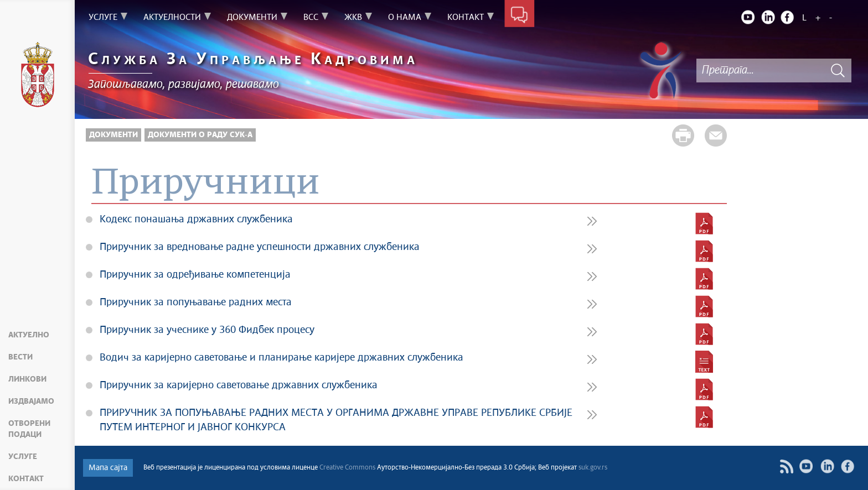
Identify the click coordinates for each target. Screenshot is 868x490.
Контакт (26, 479)
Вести (20, 357)
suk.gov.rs (593, 468)
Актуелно (29, 335)
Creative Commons (347, 468)
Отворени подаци (29, 429)
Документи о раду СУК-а (200, 135)
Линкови (27, 379)
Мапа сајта (108, 468)
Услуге (23, 457)
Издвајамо (31, 402)
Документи (113, 135)
